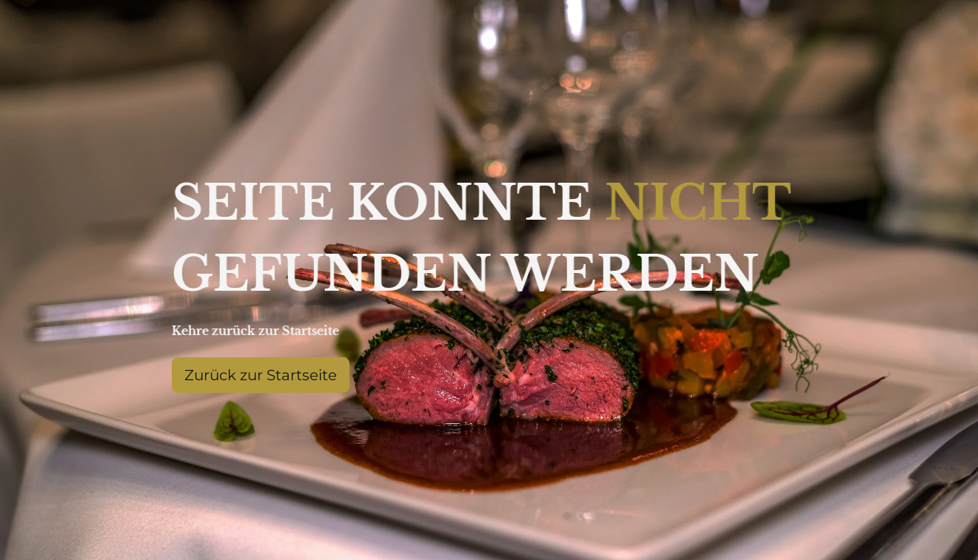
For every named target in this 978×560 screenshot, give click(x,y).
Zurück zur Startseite (261, 375)
